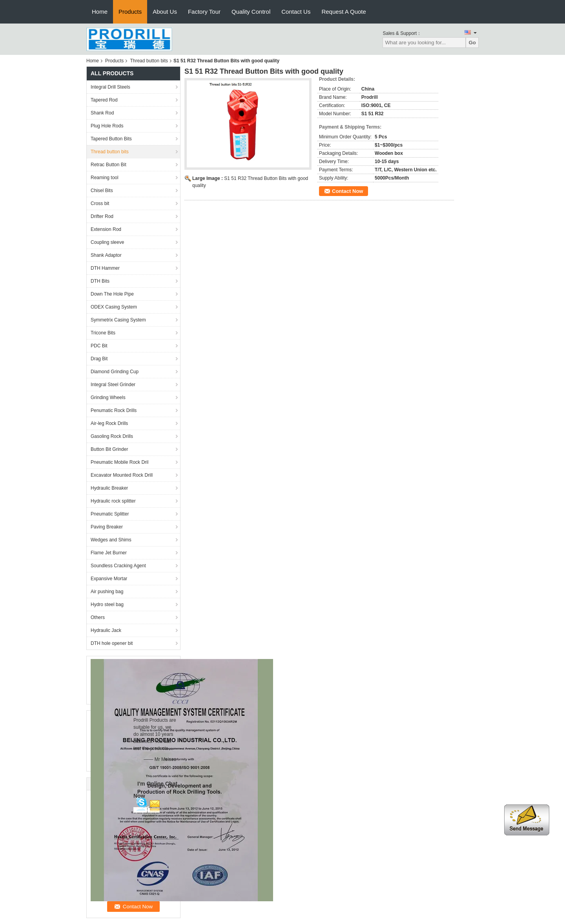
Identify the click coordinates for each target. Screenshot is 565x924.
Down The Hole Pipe (112, 294)
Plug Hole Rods (107, 126)
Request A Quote (344, 12)
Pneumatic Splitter (110, 514)
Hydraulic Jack (106, 630)
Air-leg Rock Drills (109, 423)
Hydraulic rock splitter (113, 501)
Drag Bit (99, 359)
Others (98, 617)
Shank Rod (102, 113)
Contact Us (296, 12)
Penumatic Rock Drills (114, 410)
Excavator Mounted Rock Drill (122, 475)
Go (472, 43)
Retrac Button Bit (108, 165)
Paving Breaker (107, 527)
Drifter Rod (102, 216)
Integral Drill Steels (110, 87)
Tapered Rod (104, 100)
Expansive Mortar (109, 579)
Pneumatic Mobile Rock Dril (119, 462)
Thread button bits (149, 61)
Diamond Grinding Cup (115, 372)
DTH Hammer (105, 268)
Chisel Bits (102, 191)
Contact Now (347, 191)
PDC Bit (99, 346)
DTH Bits (100, 281)
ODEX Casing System (114, 307)
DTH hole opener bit (112, 643)
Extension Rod (106, 229)
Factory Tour (204, 12)
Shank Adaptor (106, 255)
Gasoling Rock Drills (112, 436)
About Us (165, 12)
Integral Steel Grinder (113, 385)
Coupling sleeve (107, 242)
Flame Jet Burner (109, 553)
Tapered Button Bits (111, 139)
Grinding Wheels (108, 398)
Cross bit (100, 203)
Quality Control (251, 12)
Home (100, 12)
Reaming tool (105, 178)
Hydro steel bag (107, 605)
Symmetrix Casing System (118, 320)
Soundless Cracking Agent (118, 566)
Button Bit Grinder (109, 449)
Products (130, 12)
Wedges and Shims (111, 540)
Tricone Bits (103, 333)
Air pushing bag (107, 592)
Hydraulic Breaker (109, 488)
